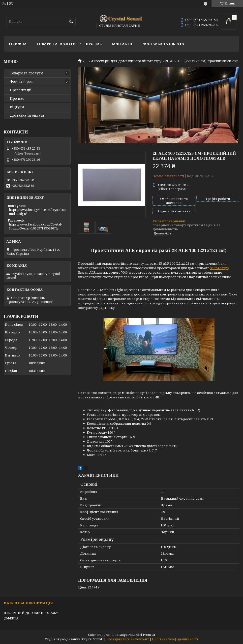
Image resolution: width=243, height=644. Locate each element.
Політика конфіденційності (175, 639)
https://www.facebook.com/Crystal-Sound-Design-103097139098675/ (35, 226)
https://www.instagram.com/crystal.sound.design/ (37, 212)
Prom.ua (149, 635)
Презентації (21, 90)
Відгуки (17, 107)
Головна (18, 44)
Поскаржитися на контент (128, 639)
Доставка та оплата (163, 44)
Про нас (94, 44)
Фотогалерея (21, 82)
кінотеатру (220, 268)
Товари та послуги (56, 44)
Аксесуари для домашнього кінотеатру (126, 61)
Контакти (122, 44)
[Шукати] (71, 22)
